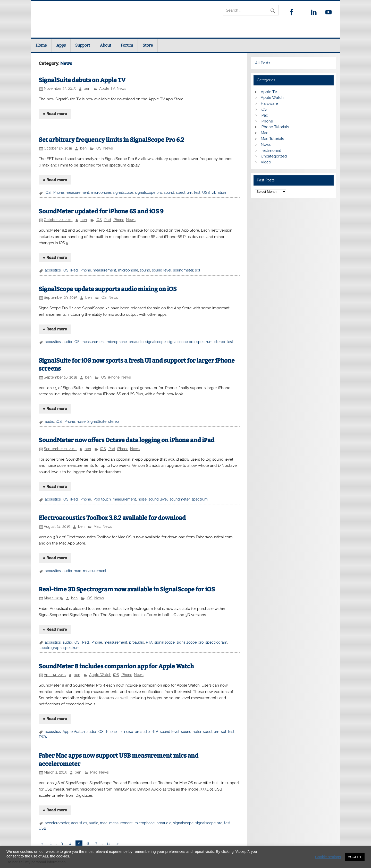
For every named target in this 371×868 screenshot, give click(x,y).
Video (266, 162)
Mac (97, 527)
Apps (61, 45)
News (121, 89)
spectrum (184, 192)
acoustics (53, 270)
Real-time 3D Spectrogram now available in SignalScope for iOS (127, 589)
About (106, 45)
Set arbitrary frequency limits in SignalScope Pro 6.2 (111, 140)
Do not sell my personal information (36, 862)
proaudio (136, 342)
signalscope (123, 192)
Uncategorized (274, 156)
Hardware (269, 103)
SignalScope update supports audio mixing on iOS (108, 289)
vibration (219, 192)
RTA (149, 642)
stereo (220, 342)
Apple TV (107, 89)
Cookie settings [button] (328, 857)
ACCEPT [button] (355, 857)
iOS (99, 148)
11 (108, 844)
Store (148, 45)
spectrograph (50, 648)
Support (83, 45)
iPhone (58, 192)
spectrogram (216, 642)
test (197, 192)
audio (67, 342)
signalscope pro (149, 192)
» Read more (55, 114)
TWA (43, 737)
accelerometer (57, 823)
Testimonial (271, 151)
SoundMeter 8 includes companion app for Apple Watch (116, 666)
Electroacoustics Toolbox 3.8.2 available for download (112, 518)
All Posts (263, 63)
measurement (77, 192)
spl (198, 270)
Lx (120, 732)
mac (77, 571)
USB (206, 192)
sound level (162, 270)
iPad (107, 220)
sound (169, 192)
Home (41, 45)
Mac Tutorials (272, 139)
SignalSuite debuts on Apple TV (82, 80)
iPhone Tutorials (275, 127)
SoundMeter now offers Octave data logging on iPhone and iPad (127, 440)
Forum (127, 45)
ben (87, 89)
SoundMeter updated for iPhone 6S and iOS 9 (101, 211)
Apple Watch (100, 675)
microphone (101, 192)
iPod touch (102, 499)
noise (81, 422)
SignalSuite (97, 422)
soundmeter (183, 270)
